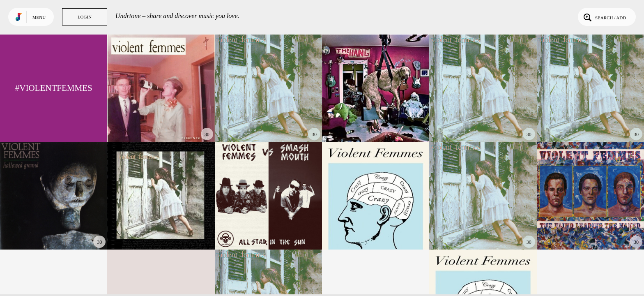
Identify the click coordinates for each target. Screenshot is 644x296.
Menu (39, 17)
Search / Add (604, 17)
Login (85, 17)
